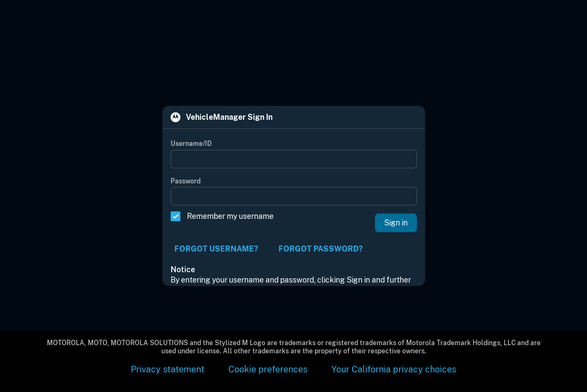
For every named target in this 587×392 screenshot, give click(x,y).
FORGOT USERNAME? (216, 249)
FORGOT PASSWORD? (320, 249)
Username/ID (191, 144)
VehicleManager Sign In (229, 118)
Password (186, 181)
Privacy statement (168, 369)
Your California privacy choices (394, 369)
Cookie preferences (268, 369)
